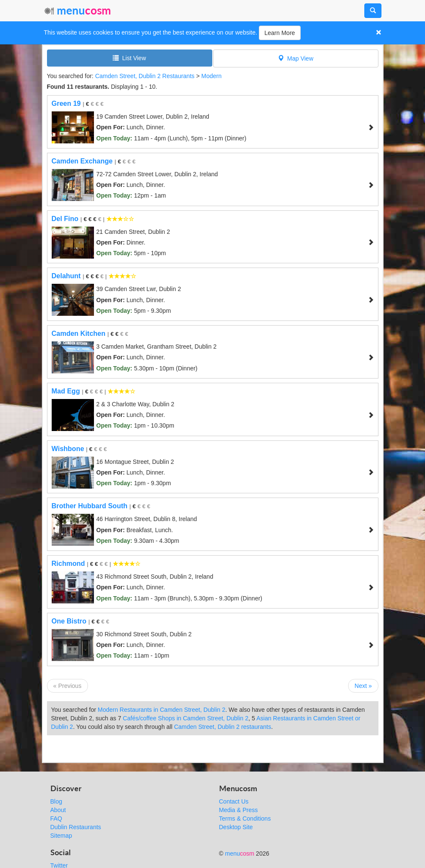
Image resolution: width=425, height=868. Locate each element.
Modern (211, 76)
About (58, 810)
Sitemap (61, 836)
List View (129, 58)
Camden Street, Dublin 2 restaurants (222, 727)
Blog (56, 801)
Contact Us (234, 801)
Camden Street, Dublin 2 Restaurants (145, 76)
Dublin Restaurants (76, 827)
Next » (363, 686)
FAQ (56, 818)
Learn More (280, 33)
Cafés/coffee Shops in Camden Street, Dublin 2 (186, 718)
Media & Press (239, 810)
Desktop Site (236, 827)
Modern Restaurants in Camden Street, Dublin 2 (162, 710)
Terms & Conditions (245, 818)
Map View (296, 58)
